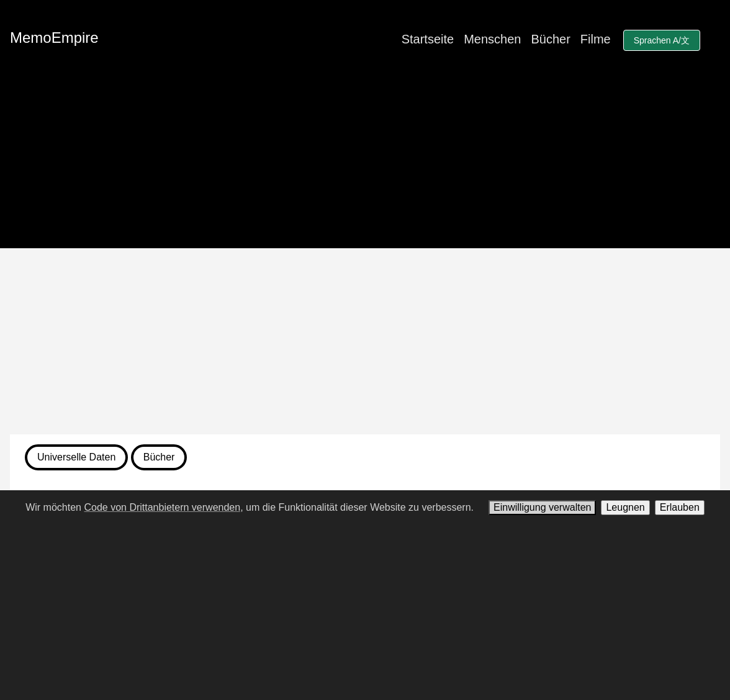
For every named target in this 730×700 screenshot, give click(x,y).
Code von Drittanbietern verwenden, (163, 507)
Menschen (492, 39)
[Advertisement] (365, 341)
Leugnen (625, 507)
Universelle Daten (76, 457)
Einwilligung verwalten (542, 507)
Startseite (428, 39)
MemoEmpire (54, 38)
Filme (596, 39)
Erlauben (680, 507)
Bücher (550, 39)
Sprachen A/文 (662, 40)
